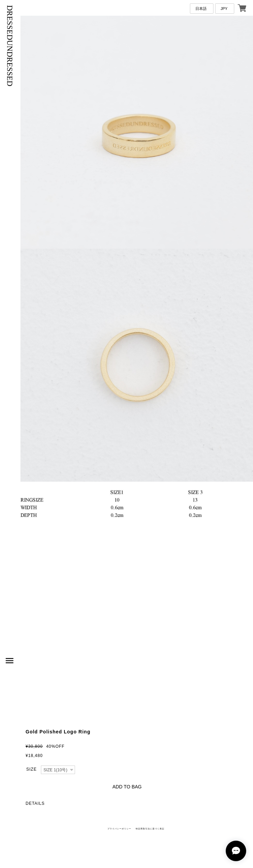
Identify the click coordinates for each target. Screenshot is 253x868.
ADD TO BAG (127, 787)
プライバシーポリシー (119, 829)
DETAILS (35, 803)
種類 (31, 769)
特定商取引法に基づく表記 (150, 829)
